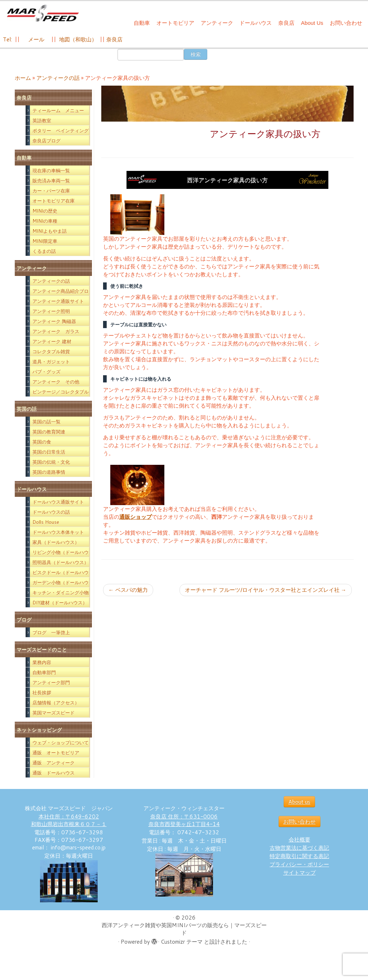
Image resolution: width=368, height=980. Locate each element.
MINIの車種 (45, 221)
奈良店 (286, 23)
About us (299, 802)
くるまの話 (44, 251)
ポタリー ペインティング (61, 131)
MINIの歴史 (45, 211)
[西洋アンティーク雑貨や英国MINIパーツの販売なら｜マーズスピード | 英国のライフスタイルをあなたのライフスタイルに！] (43, 14)
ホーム (23, 78)
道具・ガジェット (51, 362)
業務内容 (42, 662)
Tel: (8, 39)
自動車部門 (44, 672)
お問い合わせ (346, 23)
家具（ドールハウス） (56, 542)
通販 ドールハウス (54, 773)
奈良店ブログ (46, 141)
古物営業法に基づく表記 (299, 848)
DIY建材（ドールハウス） (60, 603)
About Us (312, 23)
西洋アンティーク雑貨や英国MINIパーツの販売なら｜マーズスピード (184, 929)
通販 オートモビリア (56, 753)
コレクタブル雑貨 (51, 351)
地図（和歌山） (78, 39)
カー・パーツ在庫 (51, 191)
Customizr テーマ (182, 942)
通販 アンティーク (54, 763)
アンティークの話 (58, 78)
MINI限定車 (45, 241)
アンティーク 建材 (52, 341)
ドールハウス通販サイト (58, 502)
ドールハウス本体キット (58, 532)
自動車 (142, 23)
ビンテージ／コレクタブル (61, 392)
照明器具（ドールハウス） (61, 562)
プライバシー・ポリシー (299, 864)
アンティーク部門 (51, 682)
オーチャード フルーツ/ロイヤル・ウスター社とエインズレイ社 (266, 590)
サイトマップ (300, 873)
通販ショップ (136, 517)
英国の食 (42, 442)
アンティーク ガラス (56, 331)
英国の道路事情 (49, 472)
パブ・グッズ (46, 372)
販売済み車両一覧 (51, 181)
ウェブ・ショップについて (61, 743)
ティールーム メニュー (58, 110)
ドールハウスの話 (51, 512)
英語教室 (42, 121)
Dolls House (46, 522)
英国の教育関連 (49, 432)
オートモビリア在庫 (54, 201)
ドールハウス (256, 23)
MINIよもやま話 (50, 231)
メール (36, 39)
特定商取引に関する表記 (299, 856)
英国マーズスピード (54, 713)
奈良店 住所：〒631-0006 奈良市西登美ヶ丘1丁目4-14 (184, 820)
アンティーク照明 (51, 311)
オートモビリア (175, 23)
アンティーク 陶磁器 (54, 321)
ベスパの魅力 (128, 590)
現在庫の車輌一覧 (51, 171)
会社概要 (300, 840)
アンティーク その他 (56, 382)
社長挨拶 (42, 693)
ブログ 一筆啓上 (51, 632)
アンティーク (217, 23)
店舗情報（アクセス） (56, 703)
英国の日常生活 (49, 452)
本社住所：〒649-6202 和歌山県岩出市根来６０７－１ (69, 820)
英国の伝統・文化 (51, 462)
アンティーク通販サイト (58, 301)
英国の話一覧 (46, 422)
